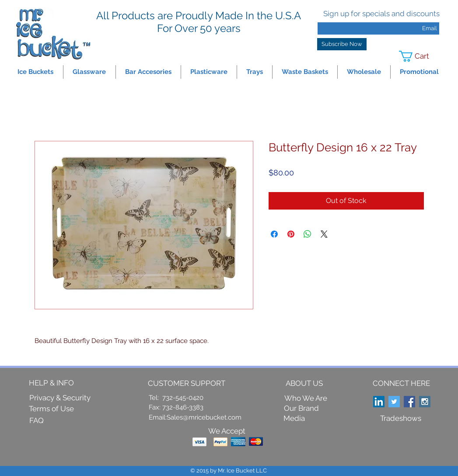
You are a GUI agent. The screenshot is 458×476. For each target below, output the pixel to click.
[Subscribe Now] (342, 44)
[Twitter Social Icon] (394, 402)
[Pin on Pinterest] (291, 234)
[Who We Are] (306, 399)
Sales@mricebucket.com (204, 417)
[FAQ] (37, 421)
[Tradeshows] (401, 419)
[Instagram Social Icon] (425, 402)
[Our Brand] (301, 409)
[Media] (294, 419)
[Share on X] (324, 234)
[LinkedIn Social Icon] (379, 402)
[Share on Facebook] (274, 234)
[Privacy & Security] (60, 398)
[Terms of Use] (51, 409)
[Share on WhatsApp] (308, 234)
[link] (420, 56)
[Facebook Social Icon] (409, 402)
